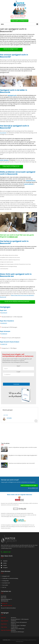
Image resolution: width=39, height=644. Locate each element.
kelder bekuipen (4, 160)
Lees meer (6, 415)
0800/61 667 (7, 552)
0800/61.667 (14, 237)
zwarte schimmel (29, 184)
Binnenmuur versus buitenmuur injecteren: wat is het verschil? (22, 463)
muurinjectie (3, 133)
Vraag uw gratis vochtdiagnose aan (20, 21)
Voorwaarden (13, 640)
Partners (35, 640)
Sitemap (18, 640)
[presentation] (13, 379)
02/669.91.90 (4, 344)
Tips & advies (5, 585)
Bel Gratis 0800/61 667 (20, 16)
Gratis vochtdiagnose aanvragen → (29, 485)
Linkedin (4, 563)
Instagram (4, 568)
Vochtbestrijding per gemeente (27, 640)
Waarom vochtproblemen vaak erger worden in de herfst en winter (23, 447)
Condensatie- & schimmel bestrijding (10, 578)
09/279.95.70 (4, 313)
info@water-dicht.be (7, 606)
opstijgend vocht (12, 95)
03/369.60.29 (4, 334)
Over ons (4, 587)
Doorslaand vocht (6, 583)
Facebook (4, 561)
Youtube (4, 565)
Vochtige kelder (5, 581)
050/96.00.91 (4, 323)
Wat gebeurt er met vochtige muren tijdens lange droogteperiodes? (23, 455)
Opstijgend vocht (6, 576)
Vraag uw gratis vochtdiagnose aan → (12, 167)
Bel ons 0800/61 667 (33, 488)
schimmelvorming (31, 181)
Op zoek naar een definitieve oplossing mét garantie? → (18, 302)
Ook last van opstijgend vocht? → (11, 50)
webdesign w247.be (20, 641)
